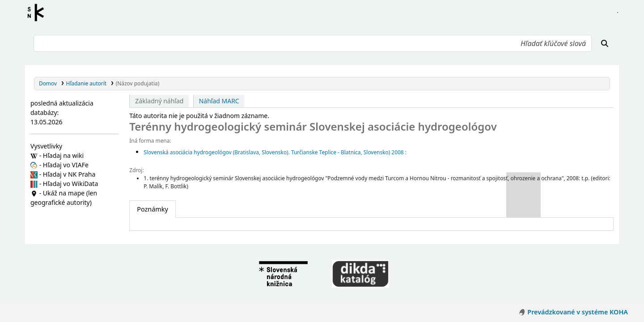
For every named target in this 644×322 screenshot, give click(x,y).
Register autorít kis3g (38, 13)
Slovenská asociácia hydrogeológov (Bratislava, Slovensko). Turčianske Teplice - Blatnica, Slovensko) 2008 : (275, 152)
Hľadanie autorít (87, 83)
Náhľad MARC (219, 101)
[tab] (152, 209)
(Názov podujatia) (138, 83)
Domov (48, 83)
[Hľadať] (605, 43)
